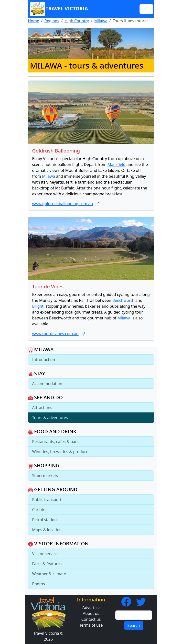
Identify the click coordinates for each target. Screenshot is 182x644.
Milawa (101, 21)
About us (91, 613)
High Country (77, 21)
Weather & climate (49, 574)
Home (34, 21)
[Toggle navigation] (146, 9)
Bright (38, 306)
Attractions (42, 408)
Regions (52, 21)
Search (134, 625)
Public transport (47, 500)
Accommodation (47, 384)
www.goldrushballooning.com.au (66, 204)
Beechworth (123, 300)
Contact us (91, 619)
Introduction (44, 360)
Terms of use (91, 625)
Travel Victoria (59, 9)
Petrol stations (45, 520)
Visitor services (46, 554)
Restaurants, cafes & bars (55, 442)
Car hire (39, 510)
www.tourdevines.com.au (58, 334)
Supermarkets (45, 476)
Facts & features (47, 564)
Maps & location (47, 530)
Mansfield (117, 164)
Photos (39, 584)
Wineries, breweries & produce (60, 452)
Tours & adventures (50, 418)
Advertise (91, 608)
